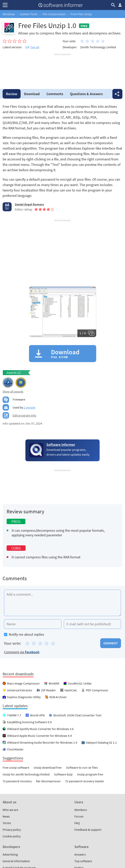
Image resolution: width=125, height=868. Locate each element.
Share (117, 94)
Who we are (10, 810)
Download (32, 94)
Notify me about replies (24, 634)
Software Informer (61, 445)
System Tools (29, 14)
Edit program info (24, 415)
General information (16, 861)
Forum (79, 816)
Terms (7, 823)
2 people (30, 407)
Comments (55, 94)
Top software (83, 861)
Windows (9, 14)
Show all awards (13, 391)
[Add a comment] (62, 603)
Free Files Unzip (81, 14)
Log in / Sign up (120, 5)
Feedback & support (88, 830)
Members (81, 810)
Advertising (10, 854)
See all (35, 47)
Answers (86, 94)
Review (12, 94)
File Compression (54, 14)
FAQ (77, 823)
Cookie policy (12, 836)
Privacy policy (12, 830)
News (6, 816)
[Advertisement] (62, 68)
